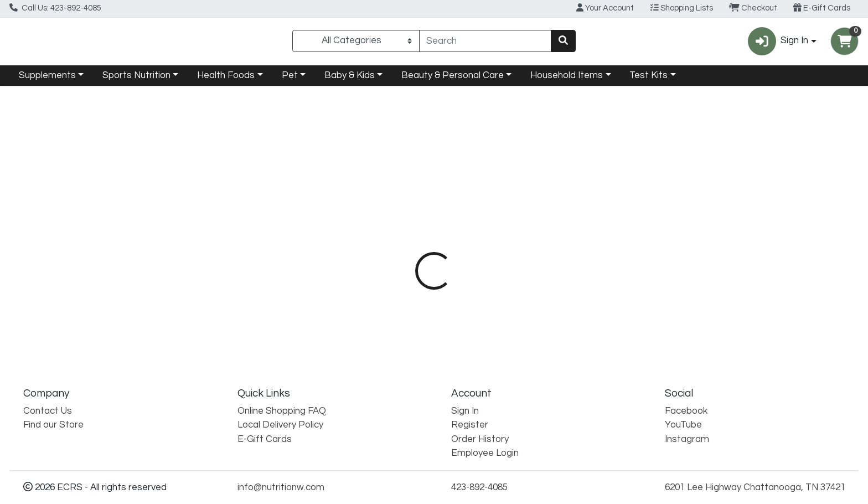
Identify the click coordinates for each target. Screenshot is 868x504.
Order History (480, 439)
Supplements (47, 80)
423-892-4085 (479, 487)
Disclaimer (508, 238)
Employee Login (485, 453)
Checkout (753, 8)
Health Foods (226, 80)
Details (393, 238)
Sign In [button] (778, 43)
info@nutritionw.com (281, 487)
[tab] (393, 238)
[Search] (485, 43)
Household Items (567, 80)
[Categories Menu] (356, 43)
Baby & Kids (350, 80)
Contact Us (48, 411)
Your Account (605, 8)
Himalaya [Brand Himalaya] (498, 282)
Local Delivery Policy (280, 425)
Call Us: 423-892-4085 (55, 8)
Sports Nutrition (136, 80)
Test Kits (649, 80)
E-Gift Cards (822, 8)
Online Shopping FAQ (282, 411)
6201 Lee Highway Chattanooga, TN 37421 (755, 487)
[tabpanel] (615, 300)
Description (447, 238)
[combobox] (485, 43)
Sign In (465, 411)
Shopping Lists (682, 8)
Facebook (686, 411)
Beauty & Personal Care (453, 80)
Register (470, 425)
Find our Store (53, 425)
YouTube (683, 425)
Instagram (687, 439)
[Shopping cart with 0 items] (844, 43)
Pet (290, 80)
